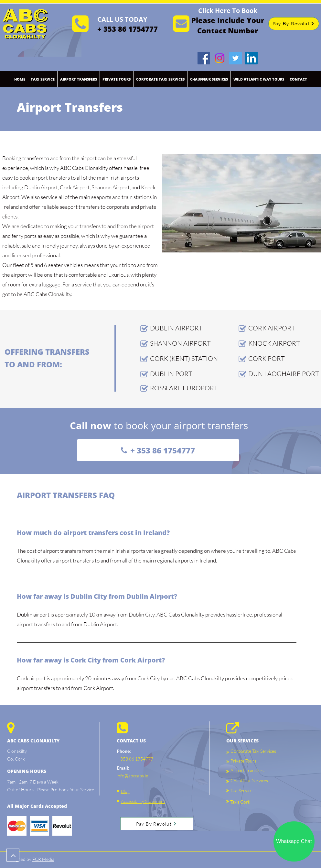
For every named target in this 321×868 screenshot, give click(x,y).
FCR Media (43, 859)
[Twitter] (235, 58)
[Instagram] (220, 58)
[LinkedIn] (251, 58)
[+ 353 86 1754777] (158, 450)
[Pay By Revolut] (294, 24)
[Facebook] (204, 58)
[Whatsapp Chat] (294, 841)
